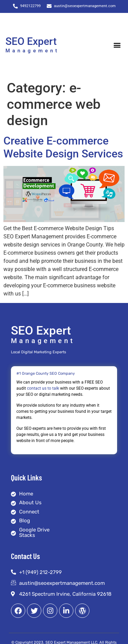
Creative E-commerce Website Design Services (63, 147)
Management (32, 51)
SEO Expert (31, 41)
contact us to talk (43, 388)
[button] (117, 45)
